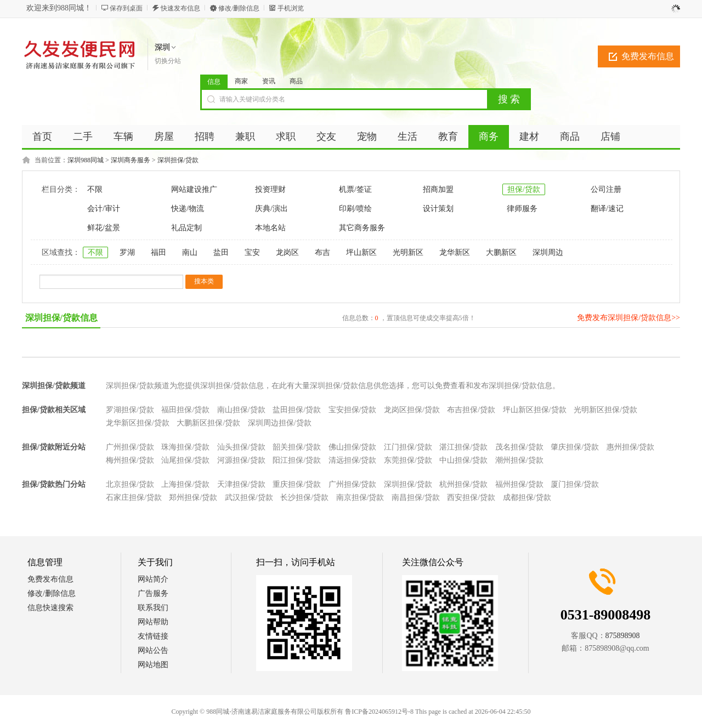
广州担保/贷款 (130, 447)
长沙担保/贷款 (304, 497)
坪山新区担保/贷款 (535, 410)
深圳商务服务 (131, 160)
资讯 (269, 81)
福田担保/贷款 (185, 410)
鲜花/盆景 (104, 228)
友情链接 (153, 636)
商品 (296, 81)
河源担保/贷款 (241, 460)
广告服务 (153, 593)
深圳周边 (548, 252)
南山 (190, 252)
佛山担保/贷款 (353, 447)
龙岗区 (287, 252)
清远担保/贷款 (353, 460)
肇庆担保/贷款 (575, 447)
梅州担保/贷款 (130, 460)
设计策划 (438, 209)
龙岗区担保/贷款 (412, 410)
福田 (158, 252)
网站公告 (153, 650)
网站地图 (153, 665)
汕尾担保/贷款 (185, 460)
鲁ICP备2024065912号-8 (379, 712)
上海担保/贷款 (185, 484)
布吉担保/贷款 (471, 410)
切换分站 (168, 61)
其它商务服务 (362, 228)
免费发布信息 (648, 56)
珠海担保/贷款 (185, 447)
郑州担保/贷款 (193, 497)
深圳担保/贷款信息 (61, 318)
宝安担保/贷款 (353, 410)
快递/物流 (188, 209)
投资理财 (270, 189)
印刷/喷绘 (355, 209)
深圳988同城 (86, 160)
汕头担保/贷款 (241, 447)
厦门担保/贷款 (575, 484)
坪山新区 (361, 252)
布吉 (322, 252)
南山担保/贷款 (241, 410)
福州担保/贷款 (519, 484)
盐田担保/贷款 (297, 410)
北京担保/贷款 (130, 484)
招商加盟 (438, 189)
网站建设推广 (194, 189)
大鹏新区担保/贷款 (208, 423)
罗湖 (127, 252)
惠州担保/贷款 (631, 447)
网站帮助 (153, 622)
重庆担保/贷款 (297, 484)
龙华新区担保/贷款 (138, 423)
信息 (214, 82)
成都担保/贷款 (527, 497)
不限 (95, 189)
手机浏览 (291, 8)
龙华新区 (455, 252)
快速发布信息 (180, 8)
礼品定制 (186, 228)
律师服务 (522, 209)
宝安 (252, 252)
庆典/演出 (271, 209)
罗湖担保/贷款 (130, 410)
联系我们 (153, 608)
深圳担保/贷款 (178, 160)
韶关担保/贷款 (297, 447)
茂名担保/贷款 (519, 447)
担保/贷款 (524, 189)
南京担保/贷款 (360, 497)
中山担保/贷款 (463, 460)
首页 (42, 136)
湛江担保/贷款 (463, 447)
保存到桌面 (126, 8)
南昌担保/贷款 (416, 497)
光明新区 (408, 252)
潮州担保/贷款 (519, 460)
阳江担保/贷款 (297, 460)
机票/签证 (355, 189)
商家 (241, 81)
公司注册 (606, 189)
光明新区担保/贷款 (605, 410)
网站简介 (153, 579)
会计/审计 (104, 209)
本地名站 (270, 228)
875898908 (623, 636)
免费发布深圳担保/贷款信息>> (629, 318)
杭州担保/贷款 (463, 484)
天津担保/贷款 (241, 484)
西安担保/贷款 (471, 497)
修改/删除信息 (239, 8)
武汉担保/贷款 (249, 497)
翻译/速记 (607, 209)
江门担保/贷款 (408, 447)
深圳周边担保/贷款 (280, 423)
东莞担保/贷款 (408, 460)
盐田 (221, 252)
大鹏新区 (501, 252)
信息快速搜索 (50, 608)
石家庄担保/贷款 (134, 497)
